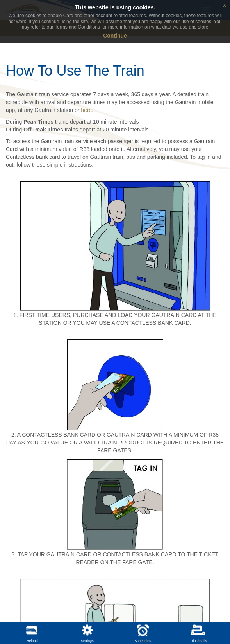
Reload (32, 641)
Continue (115, 36)
